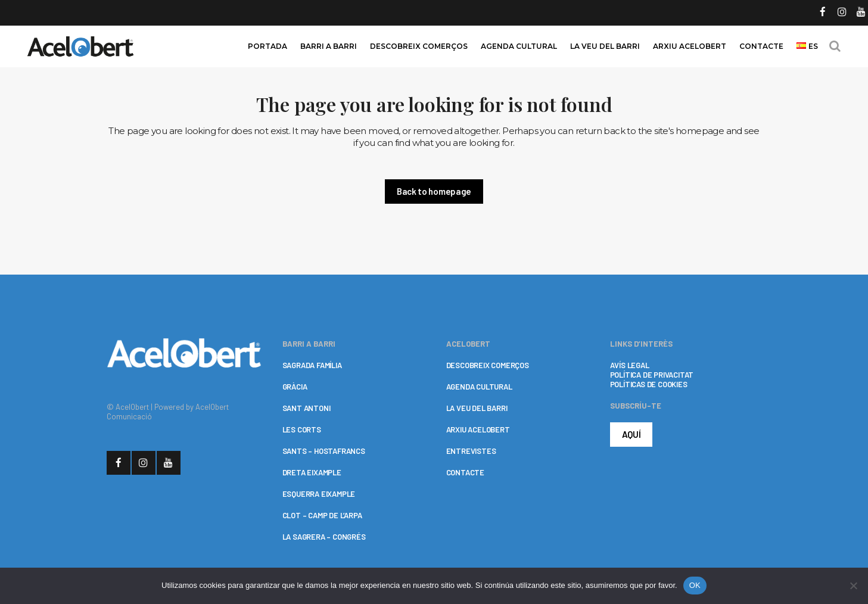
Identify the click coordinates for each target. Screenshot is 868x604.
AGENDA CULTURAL (479, 387)
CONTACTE (465, 472)
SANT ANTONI (307, 408)
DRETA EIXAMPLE (312, 472)
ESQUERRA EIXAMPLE (319, 494)
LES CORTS (302, 429)
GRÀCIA (295, 387)
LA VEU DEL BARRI (477, 408)
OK (695, 585)
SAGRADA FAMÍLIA (312, 365)
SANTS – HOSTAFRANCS (324, 451)
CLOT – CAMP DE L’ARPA (322, 515)
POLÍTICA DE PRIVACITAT (652, 375)
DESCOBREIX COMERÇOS (488, 365)
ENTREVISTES (471, 451)
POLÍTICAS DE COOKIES (649, 384)
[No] (853, 586)
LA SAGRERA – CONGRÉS (324, 537)
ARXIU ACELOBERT (478, 429)
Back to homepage (434, 191)
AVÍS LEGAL (630, 365)
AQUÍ (631, 434)
